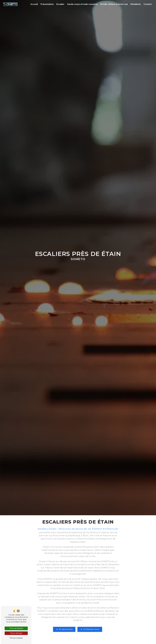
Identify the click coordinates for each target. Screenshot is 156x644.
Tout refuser (16, 633)
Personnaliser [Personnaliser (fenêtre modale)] (16, 638)
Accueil (34, 4)
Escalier (60, 4)
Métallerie (136, 4)
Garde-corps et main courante (82, 4)
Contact (148, 4)
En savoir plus (64, 629)
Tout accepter (16, 628)
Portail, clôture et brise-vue (114, 4)
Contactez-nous (90, 629)
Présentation (47, 4)
